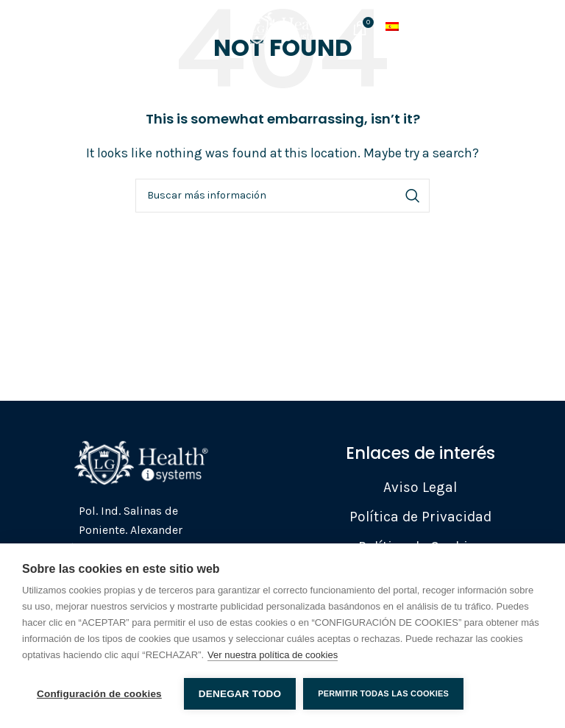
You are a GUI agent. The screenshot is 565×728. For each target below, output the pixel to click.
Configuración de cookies (99, 694)
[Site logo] (282, 26)
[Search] (282, 196)
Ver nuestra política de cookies (273, 655)
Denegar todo (240, 694)
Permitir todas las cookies (383, 693)
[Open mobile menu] (45, 28)
